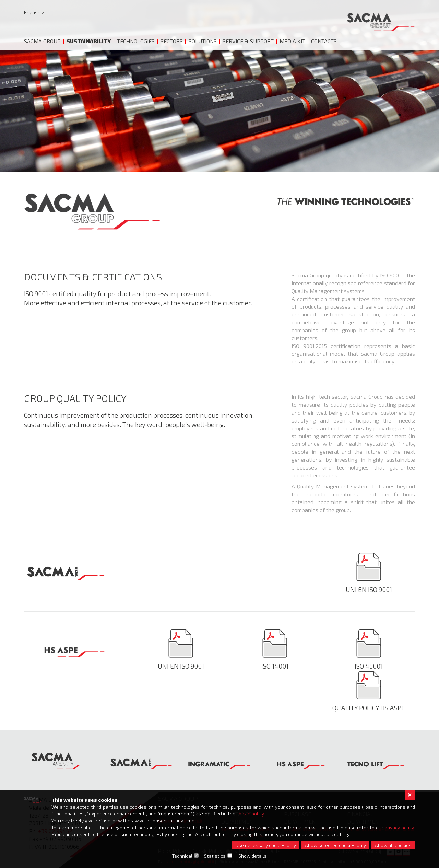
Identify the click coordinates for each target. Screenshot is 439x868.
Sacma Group (42, 41)
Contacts (324, 41)
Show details (253, 856)
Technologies (136, 41)
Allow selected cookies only (335, 845)
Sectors (172, 41)
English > (34, 12)
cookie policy (250, 814)
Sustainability (89, 41)
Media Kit (292, 41)
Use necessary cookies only (266, 845)
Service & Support (248, 41)
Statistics (215, 856)
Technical (182, 856)
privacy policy (399, 827)
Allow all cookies (393, 845)
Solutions (203, 41)
